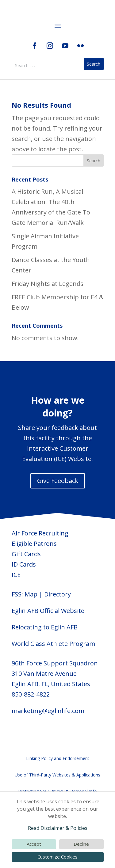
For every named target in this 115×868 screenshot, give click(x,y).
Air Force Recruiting (40, 533)
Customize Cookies (57, 857)
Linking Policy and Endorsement (58, 758)
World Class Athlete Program (53, 644)
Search (94, 161)
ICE (16, 575)
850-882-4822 (31, 694)
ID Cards (24, 564)
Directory (57, 594)
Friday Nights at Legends (48, 284)
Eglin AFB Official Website (48, 611)
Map (31, 594)
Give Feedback (58, 481)
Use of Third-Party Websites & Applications (57, 775)
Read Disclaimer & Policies (58, 828)
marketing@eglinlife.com (48, 711)
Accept (34, 844)
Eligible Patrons (34, 544)
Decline (81, 844)
